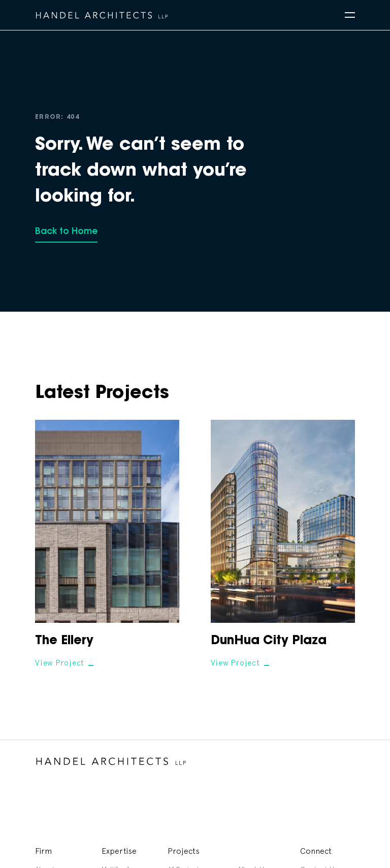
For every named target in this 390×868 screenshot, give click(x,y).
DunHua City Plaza (269, 641)
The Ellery (64, 641)
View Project (60, 663)
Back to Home (66, 232)
